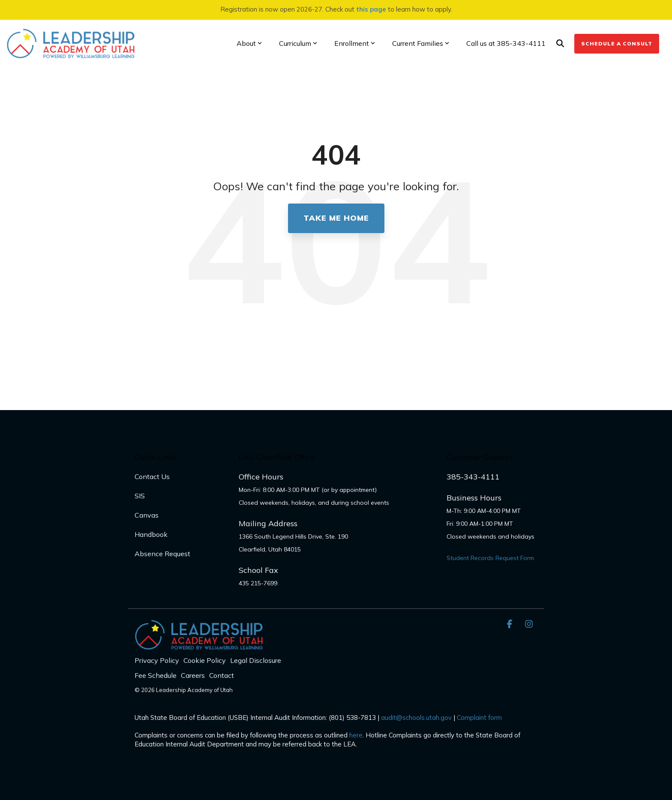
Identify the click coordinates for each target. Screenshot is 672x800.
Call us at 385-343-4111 (506, 43)
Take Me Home (336, 218)
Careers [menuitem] (193, 675)
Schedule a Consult (617, 43)
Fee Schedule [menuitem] (156, 675)
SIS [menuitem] (140, 496)
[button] (511, 624)
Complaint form (479, 718)
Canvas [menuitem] (147, 515)
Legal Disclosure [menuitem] (256, 660)
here (356, 735)
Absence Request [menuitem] (162, 554)
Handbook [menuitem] (151, 534)
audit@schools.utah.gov (416, 718)
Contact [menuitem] (222, 675)
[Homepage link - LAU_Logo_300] (199, 645)
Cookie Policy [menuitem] (205, 660)
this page (371, 9)
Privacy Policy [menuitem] (157, 660)
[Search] (560, 44)
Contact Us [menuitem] (152, 476)
